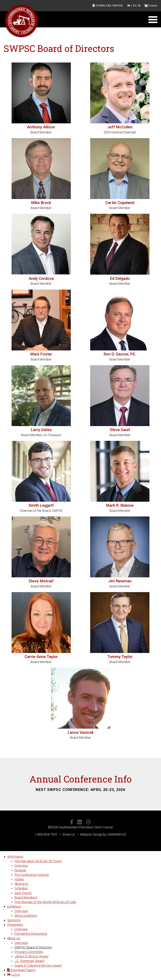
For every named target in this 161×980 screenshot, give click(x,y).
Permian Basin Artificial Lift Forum (38, 861)
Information (15, 857)
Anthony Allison (41, 127)
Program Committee (29, 952)
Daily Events (23, 893)
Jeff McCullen (120, 127)
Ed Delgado (120, 278)
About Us (14, 938)
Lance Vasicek (81, 732)
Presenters (15, 925)
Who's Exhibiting (26, 916)
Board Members (26, 897)
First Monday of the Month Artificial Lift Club (45, 902)
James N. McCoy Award (31, 956)
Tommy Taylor (120, 657)
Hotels (19, 879)
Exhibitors (14, 906)
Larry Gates (41, 430)
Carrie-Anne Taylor (41, 657)
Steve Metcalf (41, 581)
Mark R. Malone (120, 505)
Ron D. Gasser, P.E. (120, 354)
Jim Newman (120, 581)
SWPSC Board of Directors (33, 947)
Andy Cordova (41, 278)
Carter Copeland (120, 203)
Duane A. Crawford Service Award (38, 966)
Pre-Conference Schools (32, 875)
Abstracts (21, 884)
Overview (21, 866)
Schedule (21, 888)
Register (20, 870)
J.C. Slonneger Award (29, 961)
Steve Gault (120, 430)
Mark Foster (41, 354)
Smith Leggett (41, 505)
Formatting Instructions (31, 934)
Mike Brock (41, 203)
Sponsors (14, 920)
